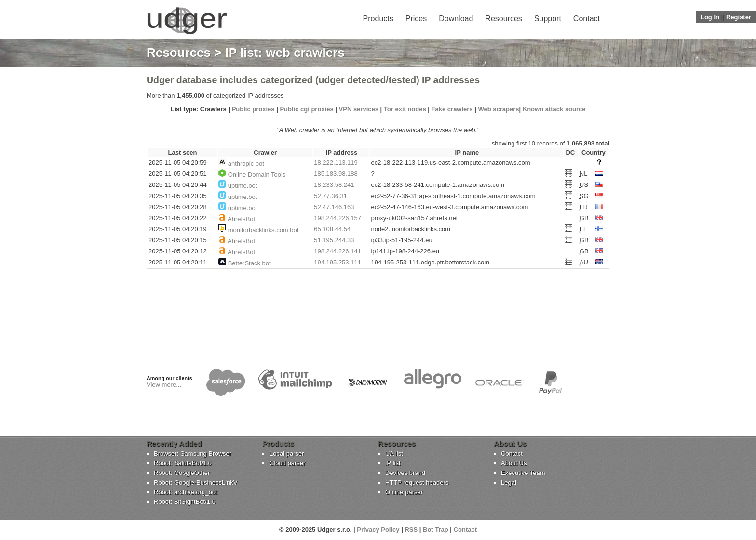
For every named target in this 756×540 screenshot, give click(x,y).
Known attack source (554, 109)
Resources (503, 19)
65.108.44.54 (332, 229)
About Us (514, 463)
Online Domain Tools (257, 175)
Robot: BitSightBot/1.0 (185, 502)
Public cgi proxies (306, 109)
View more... (164, 385)
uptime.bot (243, 186)
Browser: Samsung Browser (193, 454)
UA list (394, 454)
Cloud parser (287, 463)
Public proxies (253, 109)
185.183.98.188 (336, 174)
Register (739, 17)
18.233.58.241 (334, 185)
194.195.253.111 (337, 262)
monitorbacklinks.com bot (263, 230)
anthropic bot (246, 164)
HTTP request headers (417, 482)
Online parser (404, 492)
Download (456, 19)
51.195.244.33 (334, 240)
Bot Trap (436, 530)
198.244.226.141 (337, 251)
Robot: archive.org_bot (186, 492)
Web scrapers (498, 109)
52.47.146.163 (334, 207)
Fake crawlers (452, 109)
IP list (393, 463)
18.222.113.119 (336, 163)
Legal (509, 482)
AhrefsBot (241, 219)
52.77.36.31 (331, 196)
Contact (587, 19)
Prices (416, 19)
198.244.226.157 (337, 218)
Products (378, 19)
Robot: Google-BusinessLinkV (196, 482)
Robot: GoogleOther (182, 473)
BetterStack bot (250, 263)
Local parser (287, 454)
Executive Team (523, 473)
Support (548, 19)
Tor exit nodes (405, 109)
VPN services (359, 109)
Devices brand (405, 473)
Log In (710, 17)
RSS (411, 530)
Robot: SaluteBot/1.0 (183, 463)
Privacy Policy (378, 530)
